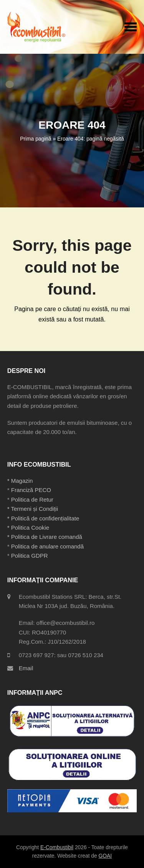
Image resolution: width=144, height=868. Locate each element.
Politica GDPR (30, 556)
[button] (131, 27)
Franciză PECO (31, 490)
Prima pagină (36, 139)
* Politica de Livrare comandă (45, 537)
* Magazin (20, 481)
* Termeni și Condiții (33, 509)
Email (26, 668)
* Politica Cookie (28, 528)
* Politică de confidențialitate (43, 518)
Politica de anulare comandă (47, 546)
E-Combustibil (57, 847)
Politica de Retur (32, 499)
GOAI (105, 856)
